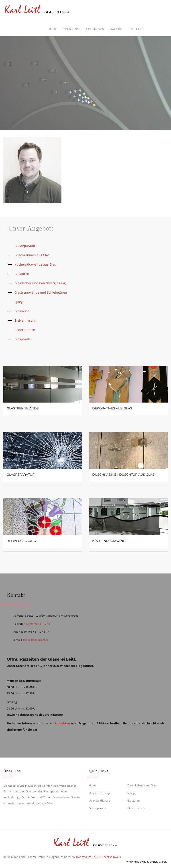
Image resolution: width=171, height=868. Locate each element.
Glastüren (22, 274)
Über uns (71, 29)
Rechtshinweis (111, 857)
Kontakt (136, 29)
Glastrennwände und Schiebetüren (41, 292)
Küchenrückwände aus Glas (35, 264)
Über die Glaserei (100, 801)
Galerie (117, 29)
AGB (97, 857)
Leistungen (94, 29)
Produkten (62, 723)
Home (52, 29)
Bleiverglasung (25, 320)
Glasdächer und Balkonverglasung (40, 283)
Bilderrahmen (25, 330)
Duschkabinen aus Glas (32, 255)
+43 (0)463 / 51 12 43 (37, 624)
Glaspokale (23, 339)
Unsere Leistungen (101, 793)
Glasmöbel (22, 311)
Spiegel (20, 302)
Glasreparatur (25, 246)
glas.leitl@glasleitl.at (35, 640)
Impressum (84, 857)
